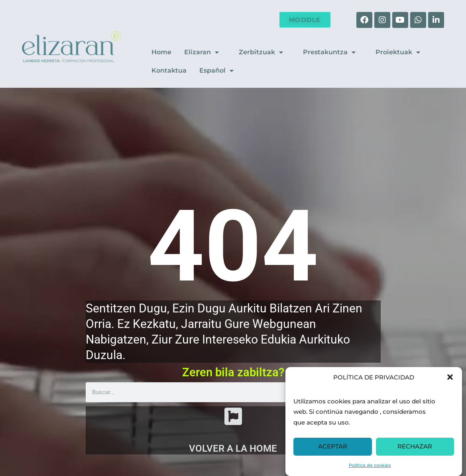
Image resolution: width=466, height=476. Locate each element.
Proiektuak (401, 52)
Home (161, 52)
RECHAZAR (415, 446)
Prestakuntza (333, 52)
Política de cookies (370, 465)
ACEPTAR (333, 446)
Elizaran (205, 52)
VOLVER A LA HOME (233, 448)
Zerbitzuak (264, 52)
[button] (450, 377)
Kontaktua (169, 70)
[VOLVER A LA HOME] (233, 416)
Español (220, 71)
